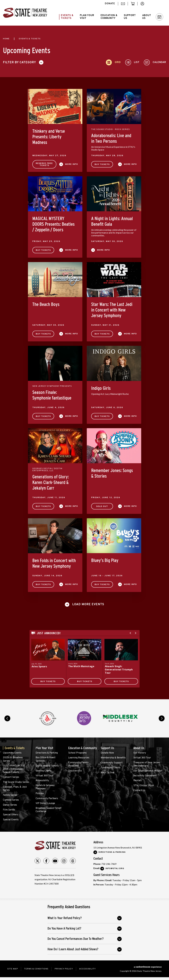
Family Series (10, 795)
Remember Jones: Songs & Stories (112, 473)
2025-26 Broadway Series (13, 759)
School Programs (77, 753)
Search (158, 4)
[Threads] (73, 861)
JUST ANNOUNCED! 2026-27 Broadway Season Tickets (14, 769)
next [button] (162, 718)
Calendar (160, 17)
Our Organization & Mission (148, 771)
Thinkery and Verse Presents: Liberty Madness (49, 137)
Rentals (138, 781)
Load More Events (88, 604)
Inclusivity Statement (145, 776)
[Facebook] (46, 861)
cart (134, 5)
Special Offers (10, 815)
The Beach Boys (46, 304)
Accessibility (42, 781)
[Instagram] (64, 861)
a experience (148, 967)
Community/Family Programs (78, 764)
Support (130, 17)
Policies (40, 794)
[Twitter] (38, 861)
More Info (72, 164)
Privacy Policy (64, 969)
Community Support (112, 763)
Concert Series (11, 777)
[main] (84, 362)
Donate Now (107, 753)
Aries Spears (39, 666)
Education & (109, 17)
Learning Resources (79, 758)
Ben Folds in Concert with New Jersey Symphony (54, 563)
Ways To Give (108, 773)
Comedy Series (11, 800)
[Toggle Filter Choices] (24, 62)
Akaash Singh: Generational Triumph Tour (119, 670)
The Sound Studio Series (16, 782)
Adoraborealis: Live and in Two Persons (111, 138)
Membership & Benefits (113, 758)
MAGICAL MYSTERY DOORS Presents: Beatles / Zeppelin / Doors (53, 224)
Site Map (13, 969)
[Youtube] (55, 861)
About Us (139, 748)
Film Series (9, 810)
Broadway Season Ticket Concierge (48, 810)
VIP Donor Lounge (45, 803)
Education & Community (83, 748)
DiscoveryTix (75, 771)
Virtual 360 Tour (44, 776)
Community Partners (47, 799)
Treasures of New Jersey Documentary (147, 764)
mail (124, 5)
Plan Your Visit (44, 748)
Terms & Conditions (36, 969)
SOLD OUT (102, 506)
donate (110, 4)
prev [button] (7, 718)
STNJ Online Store (144, 786)
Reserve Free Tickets (44, 164)
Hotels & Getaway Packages (45, 787)
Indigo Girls (101, 388)
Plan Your (87, 17)
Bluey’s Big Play (105, 560)
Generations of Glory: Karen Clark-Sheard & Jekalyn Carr (51, 482)
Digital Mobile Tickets (47, 766)
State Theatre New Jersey (25, 13)
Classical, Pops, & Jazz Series (15, 789)
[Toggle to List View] (132, 62)
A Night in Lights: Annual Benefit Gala (112, 221)
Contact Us (139, 790)
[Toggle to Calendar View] (155, 62)
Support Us (107, 748)
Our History (140, 753)
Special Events (11, 820)
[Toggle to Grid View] (113, 62)
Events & (67, 17)
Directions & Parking (47, 753)
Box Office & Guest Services (46, 759)
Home (6, 39)
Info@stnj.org (115, 869)
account (144, 5)
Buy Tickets (102, 164)
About (147, 17)
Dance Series (10, 805)
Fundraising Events (111, 768)
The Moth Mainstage (81, 666)
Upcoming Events (12, 753)
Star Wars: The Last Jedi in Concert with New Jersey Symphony (112, 310)
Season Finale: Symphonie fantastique (52, 395)
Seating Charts (43, 771)
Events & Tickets (15, 748)
